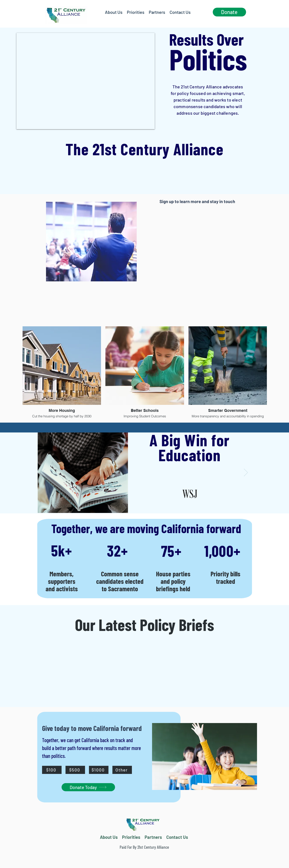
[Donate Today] (88, 787)
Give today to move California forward (93, 728)
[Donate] (229, 12)
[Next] (246, 473)
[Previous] (43, 473)
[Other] (122, 770)
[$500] (75, 770)
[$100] (52, 770)
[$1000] (99, 770)
